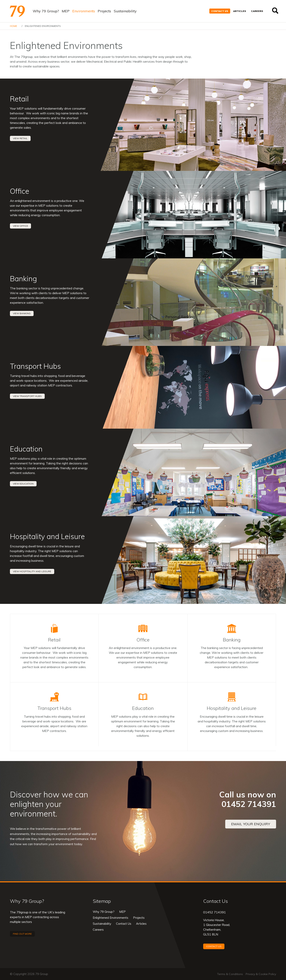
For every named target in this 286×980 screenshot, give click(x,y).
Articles (240, 11)
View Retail (20, 138)
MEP (66, 11)
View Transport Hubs (27, 396)
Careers (257, 11)
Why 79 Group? (46, 11)
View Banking (22, 313)
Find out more (22, 934)
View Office (20, 226)
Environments (84, 11)
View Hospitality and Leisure (32, 571)
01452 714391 (214, 912)
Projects (104, 11)
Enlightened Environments (111, 918)
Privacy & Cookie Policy (261, 974)
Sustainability (125, 11)
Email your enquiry (251, 824)
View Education (23, 484)
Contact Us (220, 11)
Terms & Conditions (230, 974)
